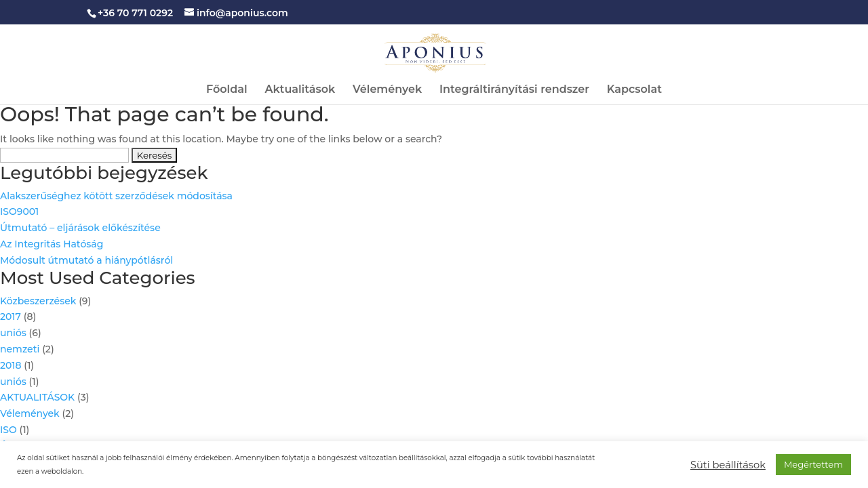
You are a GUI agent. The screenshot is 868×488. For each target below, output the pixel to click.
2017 (11, 317)
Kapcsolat (634, 90)
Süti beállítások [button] (728, 465)
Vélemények (387, 90)
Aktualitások (300, 90)
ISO (8, 430)
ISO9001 (19, 211)
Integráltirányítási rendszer (514, 90)
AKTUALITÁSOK (37, 397)
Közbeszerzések (38, 301)
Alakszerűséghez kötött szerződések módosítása (116, 196)
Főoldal (227, 90)
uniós (13, 333)
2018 (11, 365)
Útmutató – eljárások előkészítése (80, 228)
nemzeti (20, 349)
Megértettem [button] (813, 464)
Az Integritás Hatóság (52, 244)
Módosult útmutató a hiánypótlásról (86, 260)
